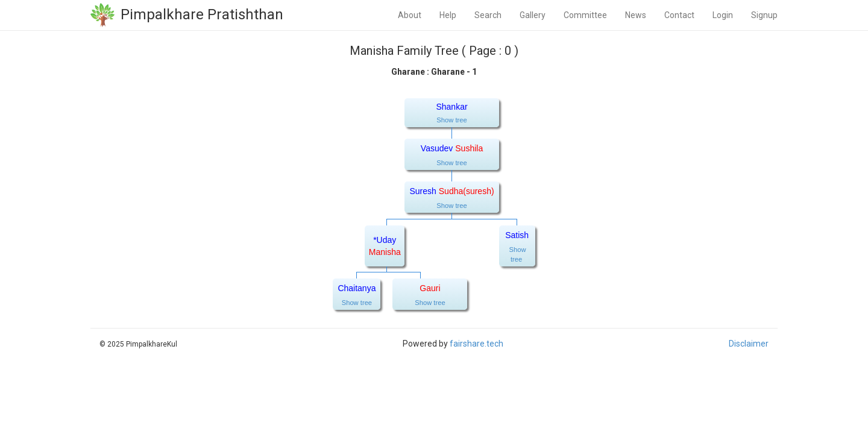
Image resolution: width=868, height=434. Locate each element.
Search (488, 15)
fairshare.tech (476, 344)
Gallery (533, 15)
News (636, 15)
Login (723, 15)
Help (448, 15)
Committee (585, 15)
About (410, 15)
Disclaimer (749, 344)
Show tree (451, 120)
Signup (764, 15)
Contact (679, 15)
